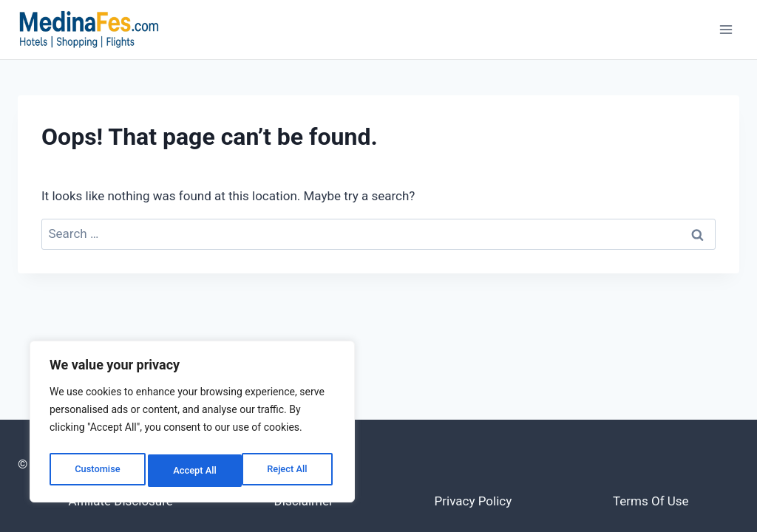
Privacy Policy (473, 501)
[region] (192, 425)
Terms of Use (651, 501)
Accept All (289, 471)
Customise (96, 471)
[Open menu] (726, 29)
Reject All (193, 471)
